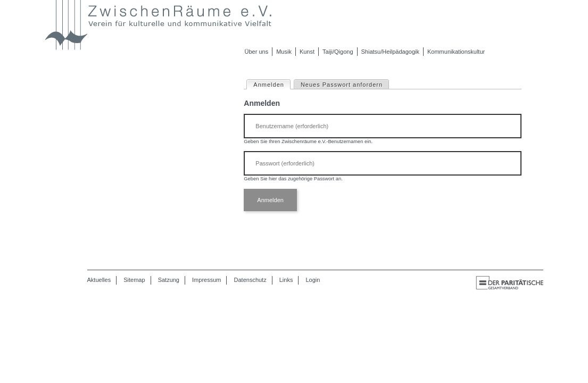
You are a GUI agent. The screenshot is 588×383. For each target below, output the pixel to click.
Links (286, 280)
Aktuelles (99, 280)
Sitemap (134, 280)
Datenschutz (250, 280)
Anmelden (272, 84)
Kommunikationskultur (456, 52)
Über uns (257, 52)
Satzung (169, 280)
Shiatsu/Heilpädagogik (390, 52)
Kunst (307, 52)
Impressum (206, 280)
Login (313, 280)
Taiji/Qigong (338, 52)
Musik (284, 52)
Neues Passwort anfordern (342, 85)
